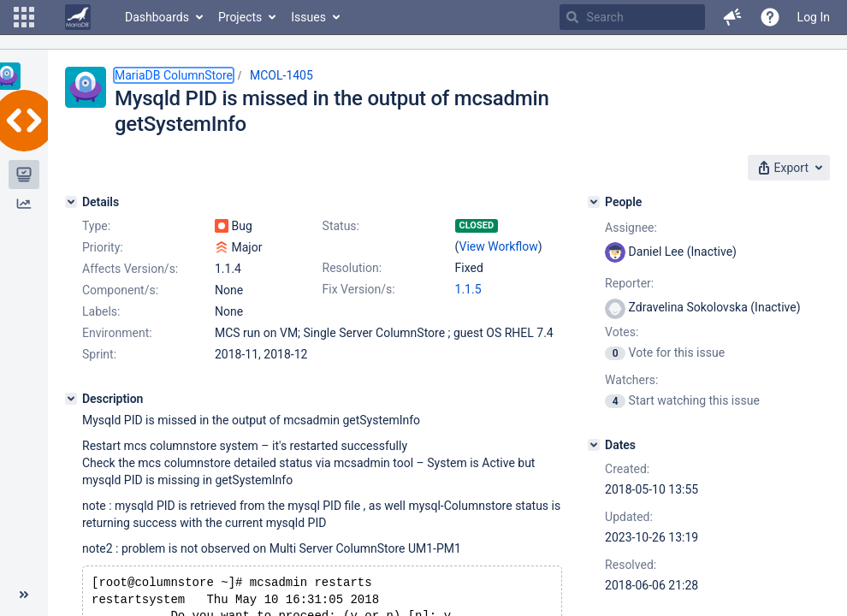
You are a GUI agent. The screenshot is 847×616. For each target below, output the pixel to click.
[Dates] (594, 445)
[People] (594, 202)
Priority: (103, 247)
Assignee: (631, 228)
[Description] (71, 399)
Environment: (117, 333)
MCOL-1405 (281, 75)
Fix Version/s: (359, 289)
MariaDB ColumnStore (174, 75)
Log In (814, 17)
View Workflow (499, 246)
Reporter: (629, 283)
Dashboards (157, 17)
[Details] (71, 202)
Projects (240, 17)
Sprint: (99, 354)
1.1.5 (468, 289)
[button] (24, 17)
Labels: (101, 311)
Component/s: (120, 290)
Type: (96, 226)
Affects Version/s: (130, 269)
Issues (308, 17)
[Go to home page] (78, 17)
